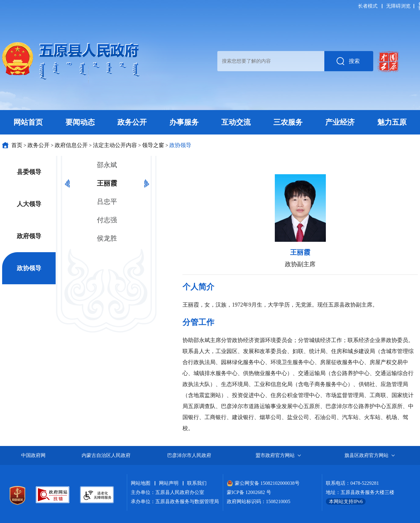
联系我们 (197, 483)
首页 (17, 145)
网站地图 (141, 483)
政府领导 (29, 236)
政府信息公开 (71, 145)
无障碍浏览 (398, 6)
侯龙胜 (107, 238)
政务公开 (39, 145)
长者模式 (368, 6)
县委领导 (29, 172)
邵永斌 (107, 165)
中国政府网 (33, 455)
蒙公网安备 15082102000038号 (263, 483)
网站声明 (169, 483)
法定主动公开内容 (115, 145)
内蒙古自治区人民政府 (106, 455)
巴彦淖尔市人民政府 (189, 455)
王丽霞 (107, 183)
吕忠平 (107, 202)
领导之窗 (153, 145)
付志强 (107, 220)
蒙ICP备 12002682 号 (249, 492)
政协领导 (180, 145)
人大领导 (29, 204)
